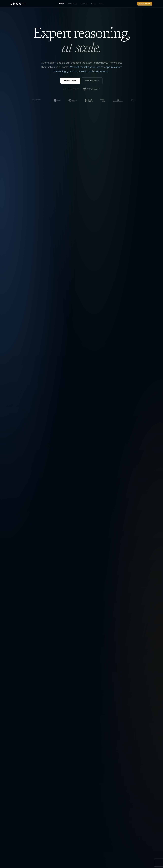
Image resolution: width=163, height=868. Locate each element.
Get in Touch (145, 4)
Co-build (84, 4)
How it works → (92, 81)
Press (93, 4)
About (101, 4)
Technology (72, 4)
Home (62, 4)
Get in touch (70, 81)
